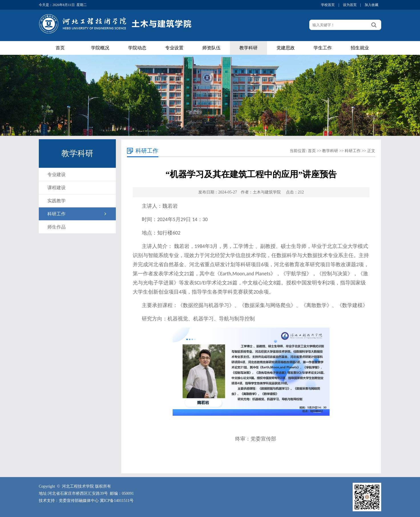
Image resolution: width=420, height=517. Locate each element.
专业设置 (174, 48)
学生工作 (323, 48)
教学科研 (249, 48)
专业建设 (56, 174)
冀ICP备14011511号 (117, 501)
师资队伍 (211, 48)
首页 (60, 48)
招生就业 (360, 48)
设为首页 (350, 5)
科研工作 (56, 214)
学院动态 (137, 48)
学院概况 (100, 48)
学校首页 (328, 5)
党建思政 (286, 48)
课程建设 (56, 188)
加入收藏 (371, 5)
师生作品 (56, 227)
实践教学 (56, 201)
